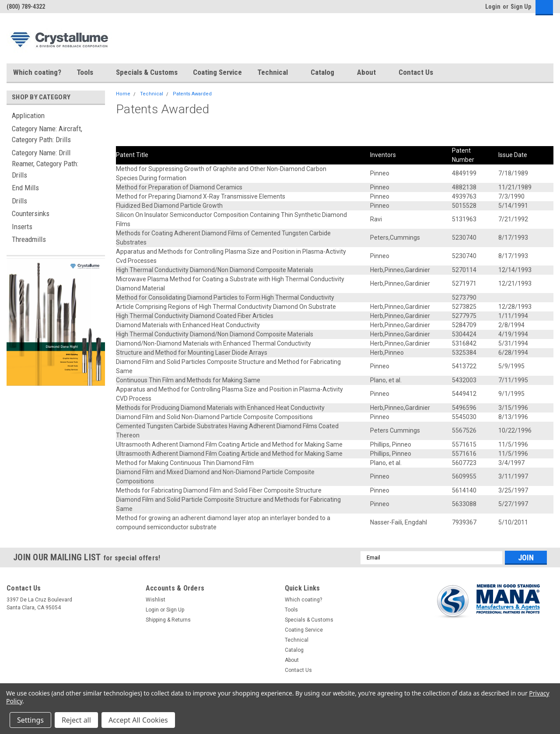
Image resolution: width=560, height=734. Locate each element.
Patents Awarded (192, 94)
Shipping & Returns (168, 620)
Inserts (22, 227)
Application (28, 115)
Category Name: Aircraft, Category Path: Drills (47, 134)
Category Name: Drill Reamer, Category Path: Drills (45, 164)
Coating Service (217, 72)
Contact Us (416, 72)
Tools (89, 73)
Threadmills (29, 239)
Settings (30, 720)
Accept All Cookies (138, 720)
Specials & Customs (147, 72)
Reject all (76, 720)
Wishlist (156, 600)
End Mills (25, 188)
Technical (276, 73)
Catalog (326, 73)
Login (493, 7)
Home (123, 94)
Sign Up (521, 7)
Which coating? (37, 72)
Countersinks (31, 213)
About (370, 73)
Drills (19, 201)
